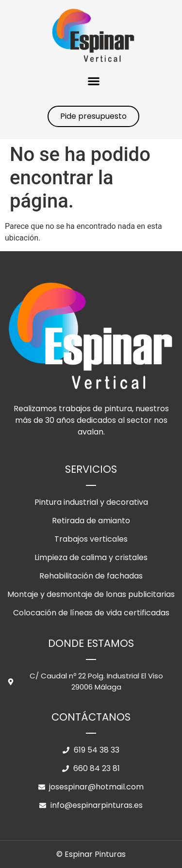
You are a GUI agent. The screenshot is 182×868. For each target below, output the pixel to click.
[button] (93, 81)
